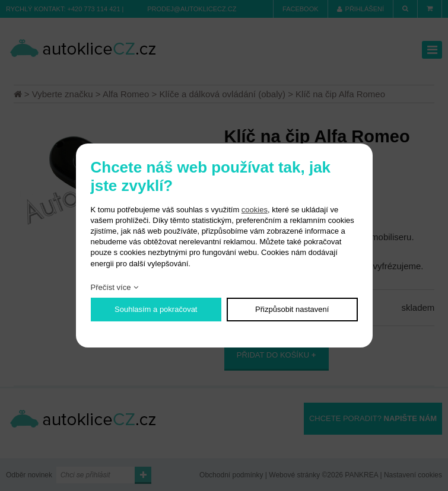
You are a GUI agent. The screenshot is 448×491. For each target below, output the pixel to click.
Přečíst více (111, 287)
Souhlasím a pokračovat (156, 309)
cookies (255, 210)
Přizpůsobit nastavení (292, 309)
